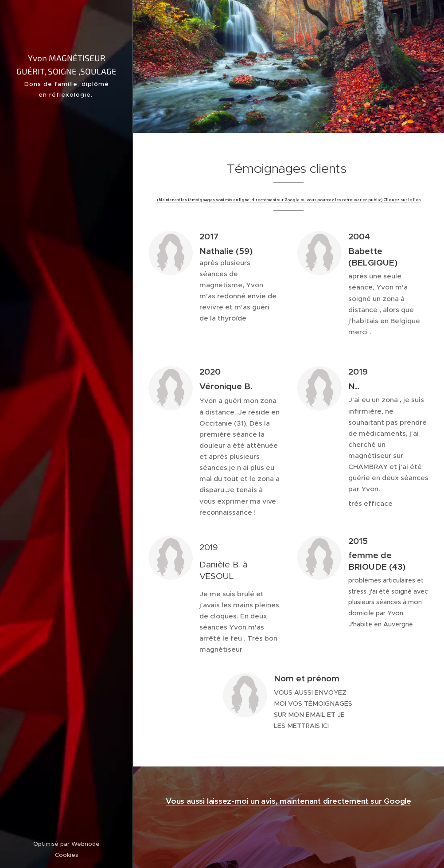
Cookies (66, 855)
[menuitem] (66, 366)
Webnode (86, 844)
